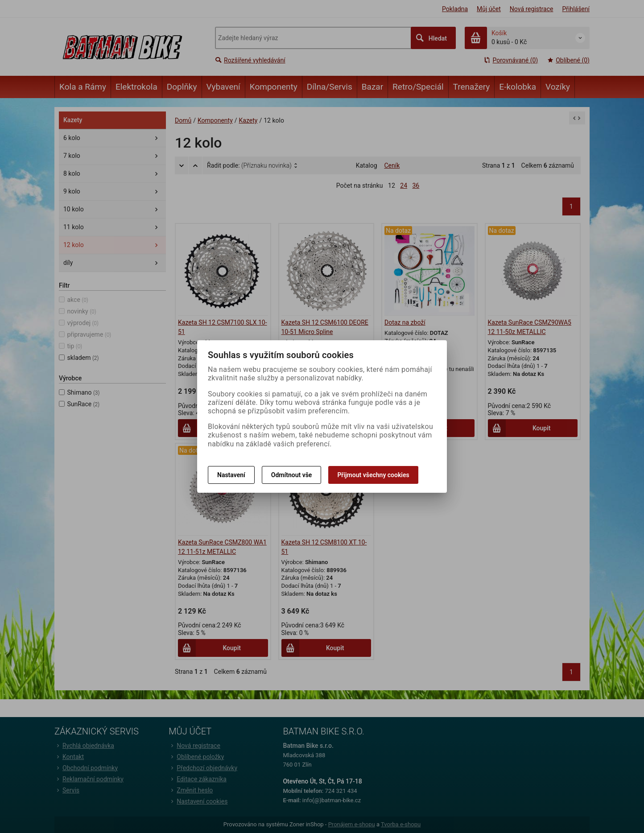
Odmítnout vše (292, 475)
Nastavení (231, 475)
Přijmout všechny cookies (373, 475)
